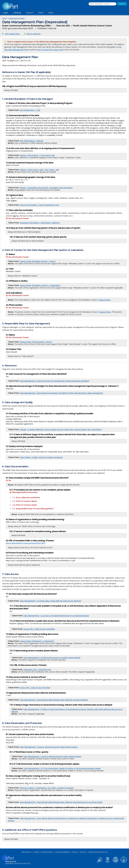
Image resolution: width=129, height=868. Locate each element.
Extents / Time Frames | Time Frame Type (37, 155)
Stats (41, 13)
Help (51, 13)
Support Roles (105, 300)
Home (4, 18)
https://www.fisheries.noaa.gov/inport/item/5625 (26, 543)
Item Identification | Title (30, 110)
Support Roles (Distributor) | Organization (37, 641)
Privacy (75, 852)
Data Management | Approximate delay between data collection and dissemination (54, 700)
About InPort (26, 852)
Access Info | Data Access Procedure (35, 688)
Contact (36, 852)
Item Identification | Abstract (32, 141)
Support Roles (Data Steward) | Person (36, 342)
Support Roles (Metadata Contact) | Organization (40, 285)
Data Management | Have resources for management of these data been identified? (54, 381)
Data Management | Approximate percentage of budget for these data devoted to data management (61, 393)
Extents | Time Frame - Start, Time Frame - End (39, 170)
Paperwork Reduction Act (98, 852)
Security (83, 852)
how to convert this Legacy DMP (50, 50)
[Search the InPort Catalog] (102, 4)
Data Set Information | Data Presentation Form (39, 205)
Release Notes (47, 852)
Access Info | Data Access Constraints (39, 629)
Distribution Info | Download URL (37, 670)
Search (30, 13)
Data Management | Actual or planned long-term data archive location (49, 747)
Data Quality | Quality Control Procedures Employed (41, 457)
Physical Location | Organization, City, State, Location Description (47, 788)
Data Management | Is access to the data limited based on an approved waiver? (56, 616)
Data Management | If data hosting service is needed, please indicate (52, 658)
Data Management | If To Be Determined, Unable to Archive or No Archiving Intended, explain (62, 768)
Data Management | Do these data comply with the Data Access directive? (51, 601)
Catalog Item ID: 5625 (16, 18)
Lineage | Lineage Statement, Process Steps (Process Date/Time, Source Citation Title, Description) (61, 429)
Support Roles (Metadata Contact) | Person (38, 261)
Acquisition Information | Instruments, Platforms (40, 223)
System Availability (62, 852)
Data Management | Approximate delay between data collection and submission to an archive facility (61, 802)
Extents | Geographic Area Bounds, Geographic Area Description (46, 188)
